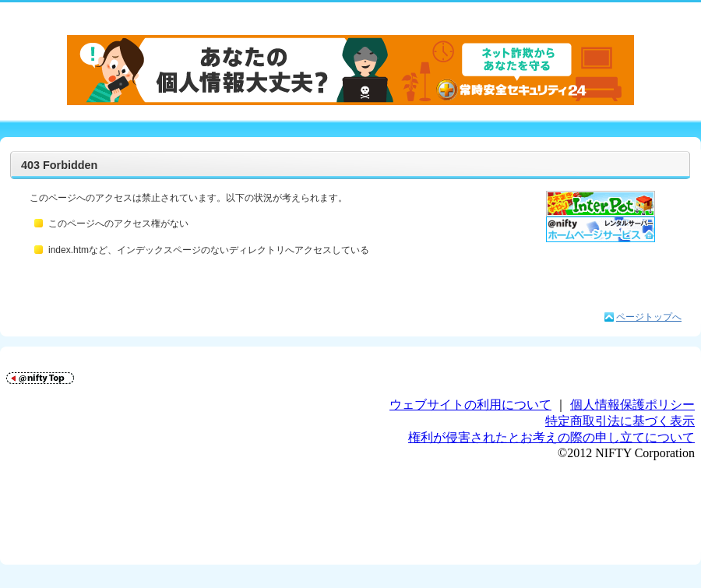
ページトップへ (649, 317)
